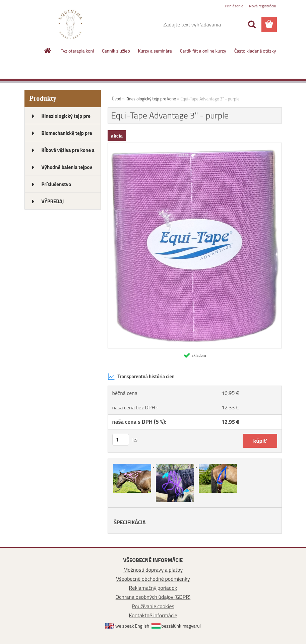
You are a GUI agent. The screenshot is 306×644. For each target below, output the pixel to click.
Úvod (117, 99)
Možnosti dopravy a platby (153, 570)
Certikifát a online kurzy (203, 51)
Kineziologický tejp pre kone (151, 99)
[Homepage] (48, 51)
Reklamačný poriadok (153, 588)
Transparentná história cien (141, 377)
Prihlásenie (234, 6)
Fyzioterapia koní (77, 51)
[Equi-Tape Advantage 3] (195, 146)
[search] (252, 24)
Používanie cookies (153, 606)
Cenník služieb (116, 51)
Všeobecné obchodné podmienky (153, 579)
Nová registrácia (263, 6)
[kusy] (121, 440)
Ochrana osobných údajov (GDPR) (153, 597)
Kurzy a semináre (155, 51)
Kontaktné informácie (153, 615)
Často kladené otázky (255, 51)
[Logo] (71, 25)
